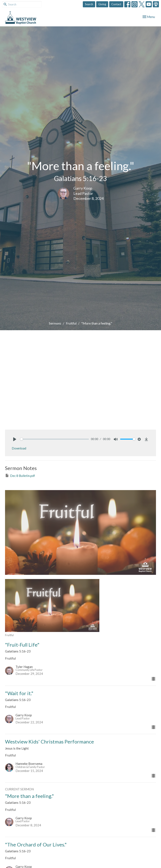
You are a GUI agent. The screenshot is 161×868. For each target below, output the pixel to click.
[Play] (15, 439)
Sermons (55, 323)
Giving (102, 4)
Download (19, 448)
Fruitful (71, 323)
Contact (116, 4)
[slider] (55, 439)
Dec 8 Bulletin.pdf (20, 475)
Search (89, 4)
